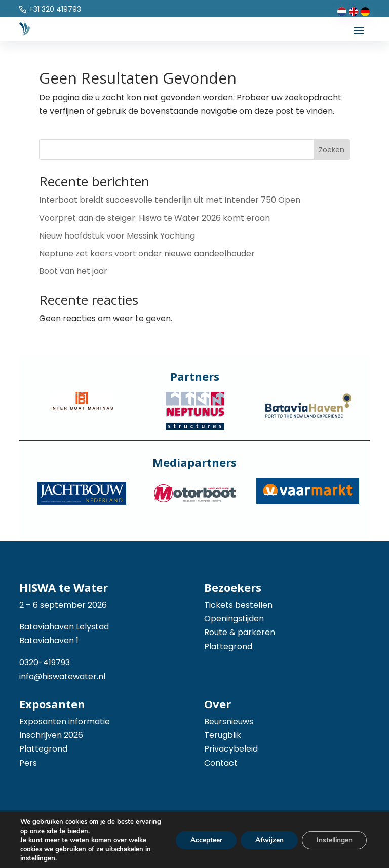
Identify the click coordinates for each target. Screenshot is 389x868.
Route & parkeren (240, 632)
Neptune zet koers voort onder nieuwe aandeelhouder (147, 253)
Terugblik (223, 735)
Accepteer (201, 840)
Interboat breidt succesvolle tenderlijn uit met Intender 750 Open (170, 200)
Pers (28, 763)
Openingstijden (234, 619)
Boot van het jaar (73, 271)
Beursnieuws (229, 721)
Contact (221, 763)
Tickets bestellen (238, 605)
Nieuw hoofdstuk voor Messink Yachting (117, 236)
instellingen (38, 858)
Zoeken (332, 150)
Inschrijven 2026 (51, 735)
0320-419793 (45, 663)
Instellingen (333, 840)
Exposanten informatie (65, 721)
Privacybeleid (231, 749)
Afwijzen (265, 840)
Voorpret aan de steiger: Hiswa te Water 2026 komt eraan (154, 218)
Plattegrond (228, 646)
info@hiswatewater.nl (62, 676)
